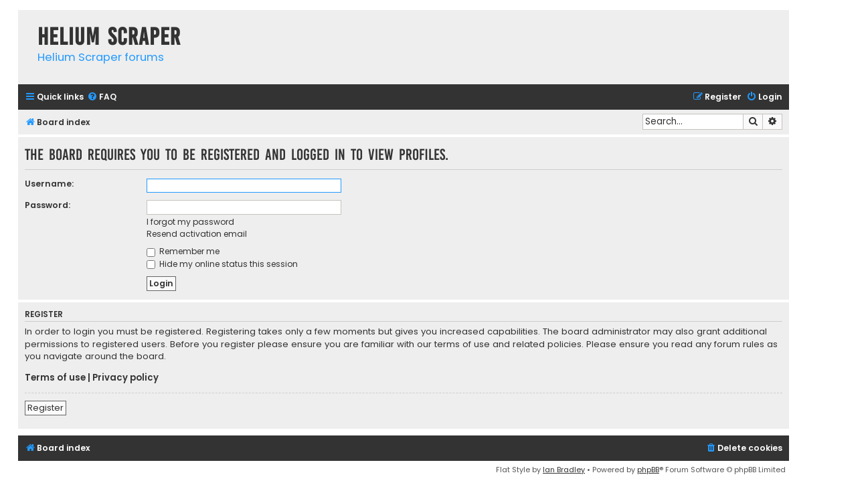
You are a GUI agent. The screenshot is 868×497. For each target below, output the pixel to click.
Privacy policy (125, 378)
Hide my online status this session (222, 264)
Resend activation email (197, 234)
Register (46, 408)
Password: (48, 205)
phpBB (648, 470)
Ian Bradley (564, 470)
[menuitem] (102, 97)
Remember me (183, 251)
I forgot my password (190, 222)
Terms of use (55, 378)
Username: (49, 184)
